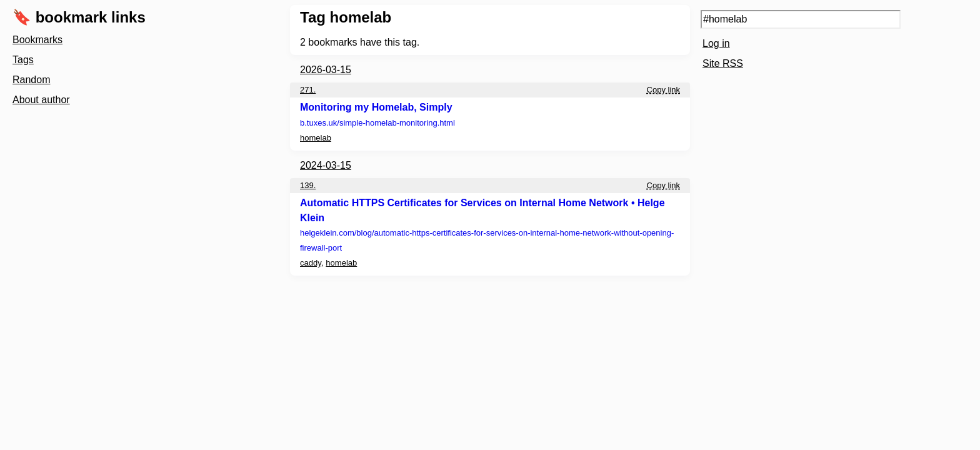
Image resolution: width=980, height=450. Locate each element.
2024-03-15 (326, 165)
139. (308, 185)
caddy (311, 263)
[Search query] (801, 19)
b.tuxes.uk (377, 123)
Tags (23, 60)
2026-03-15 (326, 70)
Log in (716, 43)
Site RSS (723, 63)
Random (31, 80)
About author (41, 100)
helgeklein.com (487, 240)
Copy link (663, 90)
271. (308, 90)
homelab (316, 138)
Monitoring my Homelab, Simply (376, 107)
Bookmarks (37, 40)
